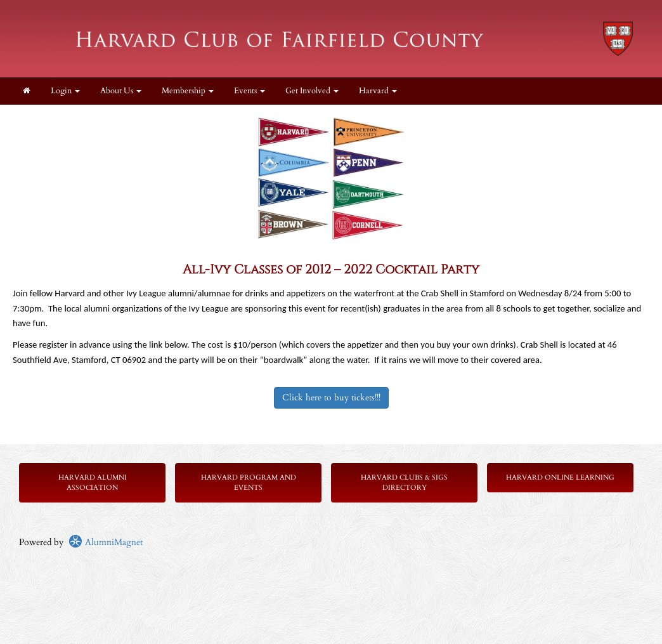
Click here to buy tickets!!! (331, 398)
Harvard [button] (378, 91)
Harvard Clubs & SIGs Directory (404, 483)
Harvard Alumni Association (93, 483)
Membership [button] (188, 91)
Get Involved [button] (312, 91)
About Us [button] (121, 91)
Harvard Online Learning (560, 477)
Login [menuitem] (65, 91)
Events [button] (250, 91)
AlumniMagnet (106, 542)
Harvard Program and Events (249, 483)
